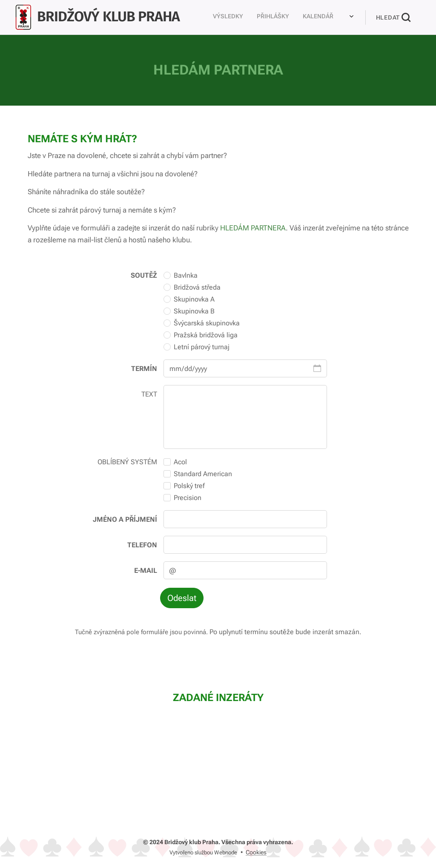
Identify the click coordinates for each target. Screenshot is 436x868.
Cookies (256, 852)
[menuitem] (213, 17)
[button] (393, 17)
